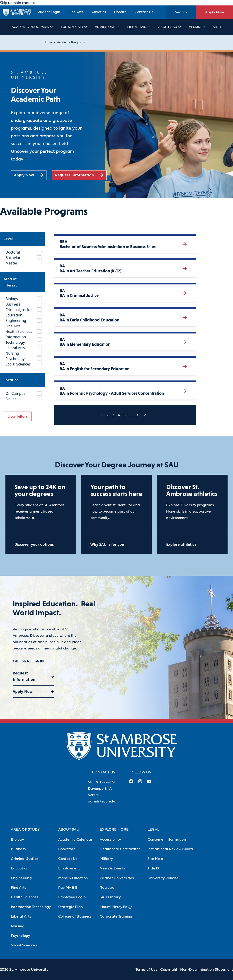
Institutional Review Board (170, 849)
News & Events (112, 868)
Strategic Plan (71, 907)
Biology (17, 839)
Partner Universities (117, 878)
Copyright (169, 970)
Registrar (108, 888)
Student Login (48, 12)
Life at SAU (139, 27)
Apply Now (215, 12)
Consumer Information (167, 839)
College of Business (75, 916)
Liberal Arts (21, 916)
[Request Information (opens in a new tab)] (79, 175)
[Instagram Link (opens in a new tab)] (140, 783)
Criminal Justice (25, 859)
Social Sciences (24, 945)
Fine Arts (76, 12)
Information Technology (31, 907)
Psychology (21, 936)
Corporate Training (116, 916)
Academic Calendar (75, 839)
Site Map (155, 859)
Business (18, 849)
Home (48, 43)
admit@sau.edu (102, 801)
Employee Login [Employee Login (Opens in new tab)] (72, 897)
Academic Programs (32, 27)
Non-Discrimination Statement (207, 970)
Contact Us (144, 12)
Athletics (99, 12)
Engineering (21, 878)
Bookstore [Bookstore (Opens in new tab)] (67, 849)
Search (181, 12)
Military (106, 859)
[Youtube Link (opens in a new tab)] (149, 783)
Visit (217, 27)
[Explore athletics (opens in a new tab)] (192, 544)
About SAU (169, 27)
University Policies (163, 878)
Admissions (107, 27)
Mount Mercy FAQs (116, 907)
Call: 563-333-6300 (29, 661)
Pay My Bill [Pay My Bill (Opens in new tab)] (68, 888)
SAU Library (110, 897)
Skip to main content (18, 3)
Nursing (18, 926)
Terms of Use (147, 970)
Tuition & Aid (74, 27)
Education (20, 868)
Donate (120, 12)
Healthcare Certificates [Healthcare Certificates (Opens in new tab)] (120, 849)
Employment (69, 868)
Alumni (197, 27)
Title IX (153, 868)
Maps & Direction (73, 878)
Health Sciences (25, 897)
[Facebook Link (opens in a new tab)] (131, 783)
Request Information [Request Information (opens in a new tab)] (24, 676)
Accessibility (110, 839)
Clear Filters (18, 416)
